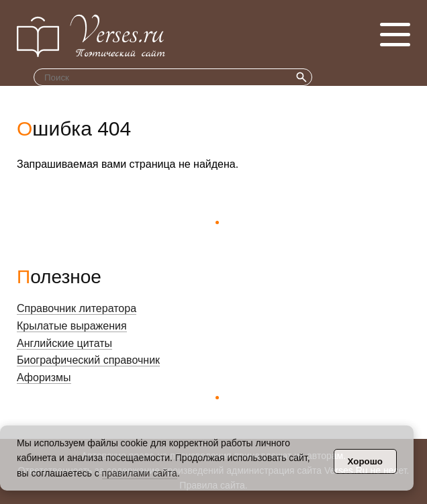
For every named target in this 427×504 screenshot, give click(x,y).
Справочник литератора (77, 308)
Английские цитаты (64, 343)
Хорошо (365, 461)
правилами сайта (140, 473)
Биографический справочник (88, 360)
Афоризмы (44, 377)
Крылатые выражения (72, 326)
